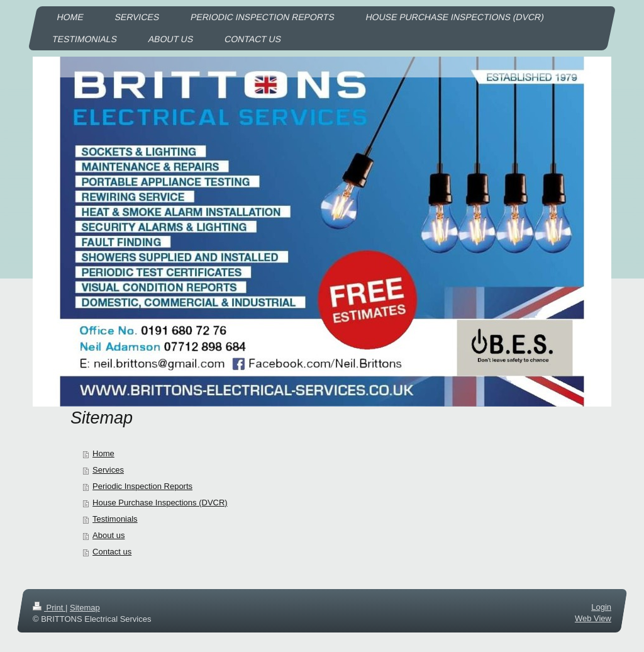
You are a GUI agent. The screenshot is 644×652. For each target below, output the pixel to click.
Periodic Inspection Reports (142, 486)
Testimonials (115, 519)
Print (49, 608)
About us (108, 535)
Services (108, 470)
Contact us (112, 552)
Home (103, 453)
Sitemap (85, 608)
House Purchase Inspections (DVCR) (160, 503)
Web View (593, 618)
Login (601, 607)
